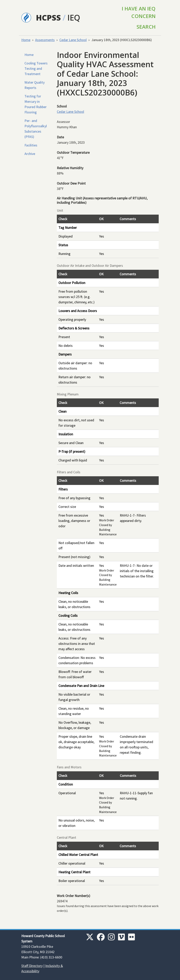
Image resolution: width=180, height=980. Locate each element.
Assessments (45, 40)
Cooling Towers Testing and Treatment (36, 68)
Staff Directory (32, 966)
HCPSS (48, 18)
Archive (30, 154)
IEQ (74, 18)
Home (26, 40)
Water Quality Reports (35, 85)
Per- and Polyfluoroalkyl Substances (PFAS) (36, 129)
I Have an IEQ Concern (139, 12)
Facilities (31, 145)
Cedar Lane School (73, 40)
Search (146, 27)
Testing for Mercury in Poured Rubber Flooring (36, 104)
